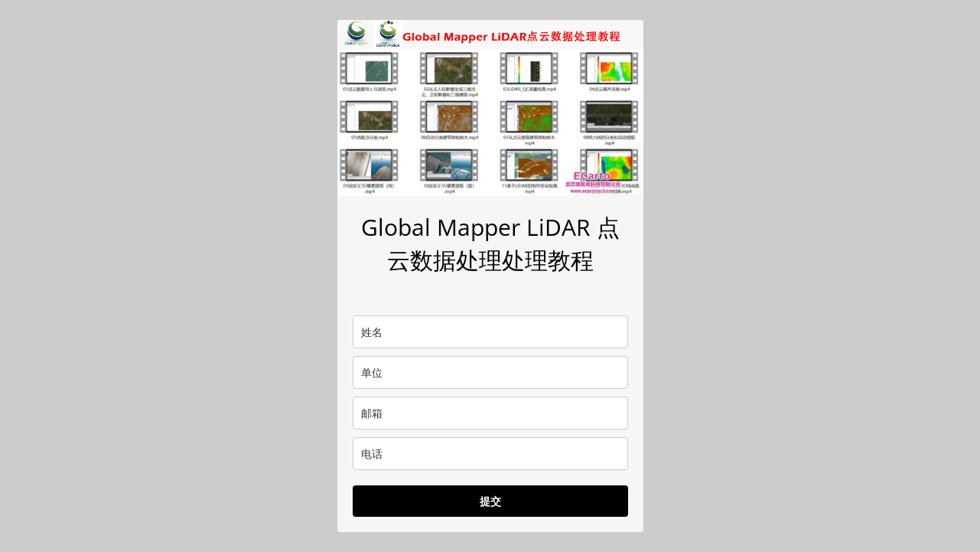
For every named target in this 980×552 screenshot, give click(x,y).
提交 (490, 501)
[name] (490, 332)
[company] (490, 372)
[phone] (490, 454)
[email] (490, 413)
